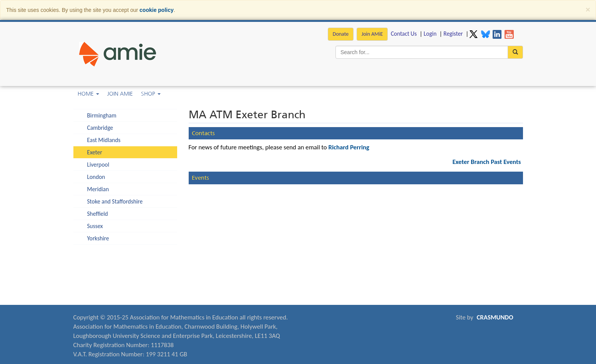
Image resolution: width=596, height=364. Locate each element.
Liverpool (98, 165)
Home (88, 94)
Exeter (95, 152)
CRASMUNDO (495, 317)
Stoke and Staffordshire (115, 201)
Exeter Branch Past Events (486, 162)
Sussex (95, 226)
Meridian (98, 189)
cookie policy (157, 10)
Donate (341, 34)
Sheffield (98, 214)
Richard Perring (349, 147)
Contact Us (404, 34)
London (96, 177)
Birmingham (102, 115)
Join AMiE (372, 34)
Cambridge (100, 128)
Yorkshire (98, 238)
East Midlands (104, 140)
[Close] (588, 9)
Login (430, 34)
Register (453, 34)
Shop (151, 94)
